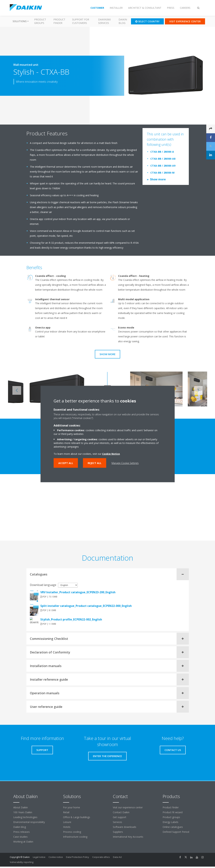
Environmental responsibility (29, 822)
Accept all (66, 463)
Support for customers (81, 21)
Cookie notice (56, 857)
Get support (120, 817)
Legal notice (39, 857)
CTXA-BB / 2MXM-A (162, 152)
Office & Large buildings (77, 817)
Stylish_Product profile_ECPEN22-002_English (71, 619)
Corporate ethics (101, 857)
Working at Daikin (23, 842)
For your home (72, 807)
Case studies (20, 837)
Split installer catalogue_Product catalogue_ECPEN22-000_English (86, 606)
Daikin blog (123, 21)
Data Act (117, 857)
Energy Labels (170, 822)
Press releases (21, 832)
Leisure (67, 822)
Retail (66, 812)
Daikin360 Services (104, 21)
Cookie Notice (111, 454)
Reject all (95, 463)
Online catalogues (173, 827)
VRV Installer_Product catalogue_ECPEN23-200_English (78, 592)
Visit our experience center (128, 807)
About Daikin (21, 807)
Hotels (67, 827)
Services (117, 822)
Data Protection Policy (78, 857)
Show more (158, 179)
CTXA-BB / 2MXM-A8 (163, 159)
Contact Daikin (121, 812)
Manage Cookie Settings (125, 463)
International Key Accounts (128, 837)
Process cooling (72, 832)
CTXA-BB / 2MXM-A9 (163, 166)
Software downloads (125, 827)
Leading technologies (25, 817)
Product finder (59, 21)
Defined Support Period (176, 832)
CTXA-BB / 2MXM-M (162, 173)
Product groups (40, 21)
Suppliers (118, 832)
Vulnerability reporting (22, 862)
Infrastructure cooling (75, 837)
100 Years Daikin (23, 812)
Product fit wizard (173, 812)
